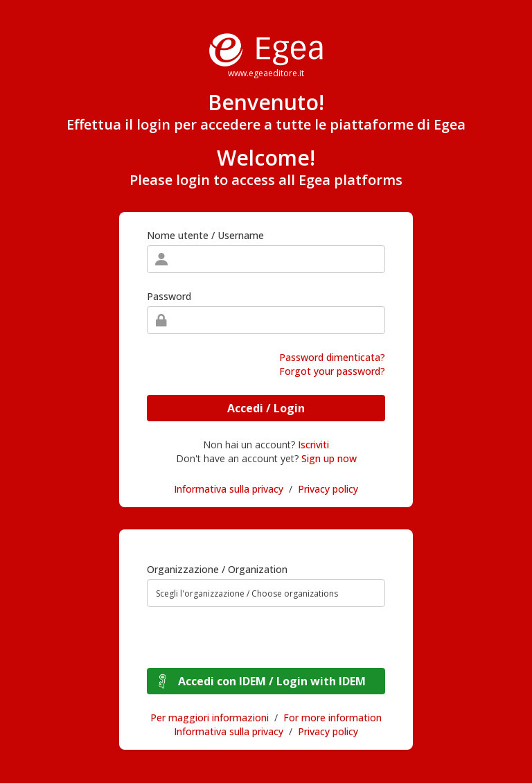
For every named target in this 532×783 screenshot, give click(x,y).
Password (169, 296)
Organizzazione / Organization (217, 569)
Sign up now (329, 458)
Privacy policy (328, 489)
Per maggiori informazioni (210, 718)
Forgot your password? (332, 371)
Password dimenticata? (332, 357)
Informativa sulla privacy (229, 489)
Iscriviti (313, 445)
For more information (332, 718)
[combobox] (266, 593)
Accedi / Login (266, 408)
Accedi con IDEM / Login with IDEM (272, 681)
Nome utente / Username (205, 235)
